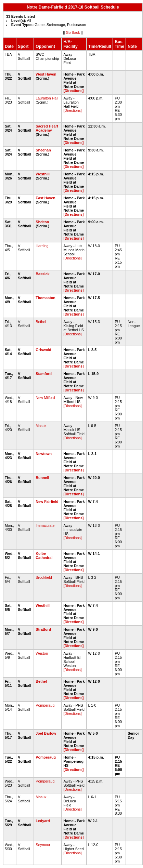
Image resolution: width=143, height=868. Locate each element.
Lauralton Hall (47, 98)
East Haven (45, 198)
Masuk (41, 426)
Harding (42, 246)
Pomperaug (45, 705)
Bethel (41, 322)
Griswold (43, 350)
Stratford (43, 629)
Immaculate (45, 525)
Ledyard (43, 821)
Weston (42, 653)
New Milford (45, 398)
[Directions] (73, 91)
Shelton (42, 222)
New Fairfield (47, 502)
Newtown (44, 454)
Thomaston (45, 298)
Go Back (73, 32)
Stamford (44, 374)
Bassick (42, 274)
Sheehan (43, 150)
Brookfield (44, 577)
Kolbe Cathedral (44, 556)
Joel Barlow (46, 733)
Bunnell (42, 478)
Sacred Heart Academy (47, 128)
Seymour (43, 845)
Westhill (43, 174)
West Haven (46, 74)
